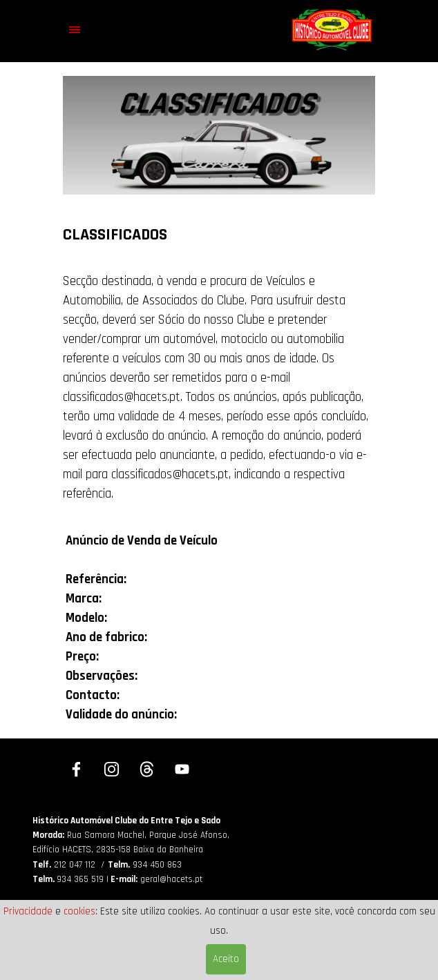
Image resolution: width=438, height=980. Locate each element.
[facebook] (77, 770)
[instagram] (112, 770)
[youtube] (182, 770)
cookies (79, 911)
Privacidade (28, 911)
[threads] (147, 770)
